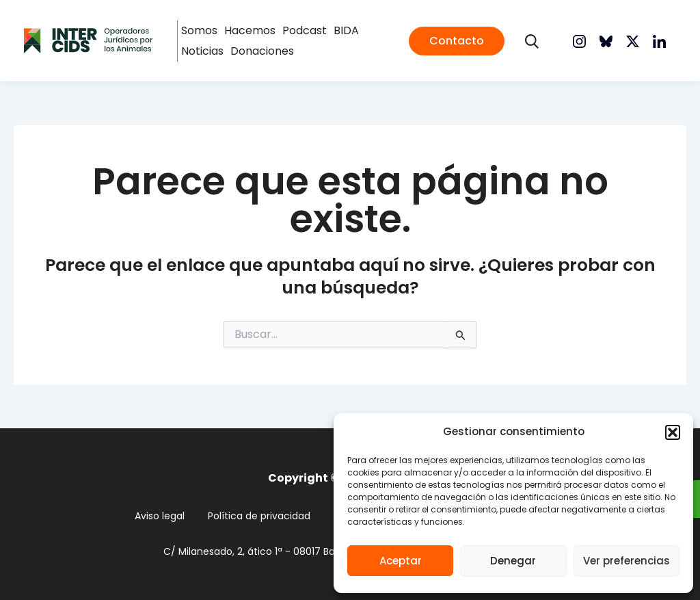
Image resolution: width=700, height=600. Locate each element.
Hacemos (250, 30)
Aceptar (401, 561)
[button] (673, 432)
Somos (199, 30)
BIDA (346, 30)
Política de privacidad (259, 516)
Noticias (202, 51)
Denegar (513, 561)
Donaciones (262, 51)
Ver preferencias (627, 561)
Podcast (305, 30)
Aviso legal (160, 516)
